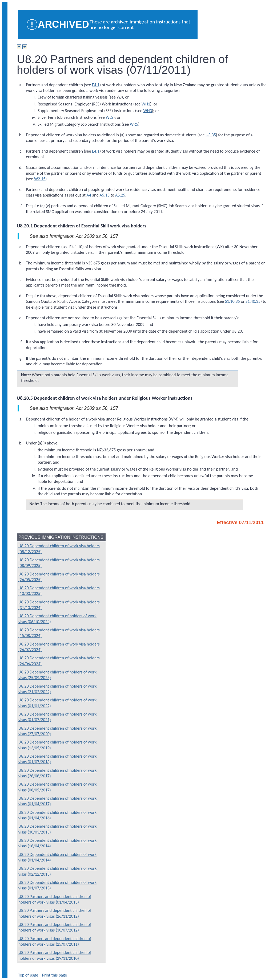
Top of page (28, 975)
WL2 (109, 117)
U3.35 (211, 135)
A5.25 (120, 195)
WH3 (147, 111)
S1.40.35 (253, 301)
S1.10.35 (232, 301)
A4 (89, 195)
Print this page (55, 975)
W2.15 (40, 179)
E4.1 (96, 85)
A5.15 (105, 195)
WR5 (134, 124)
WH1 (146, 104)
